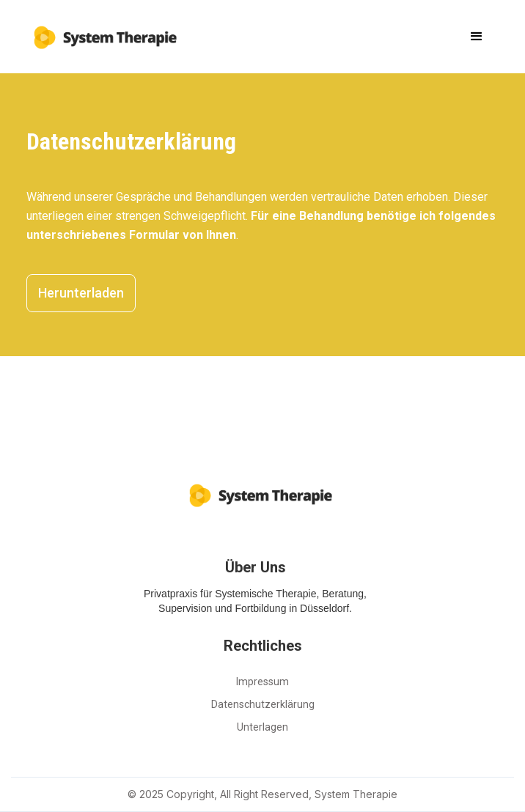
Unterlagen (262, 727)
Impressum (262, 682)
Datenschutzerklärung (263, 704)
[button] (477, 37)
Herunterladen (81, 293)
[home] (103, 32)
